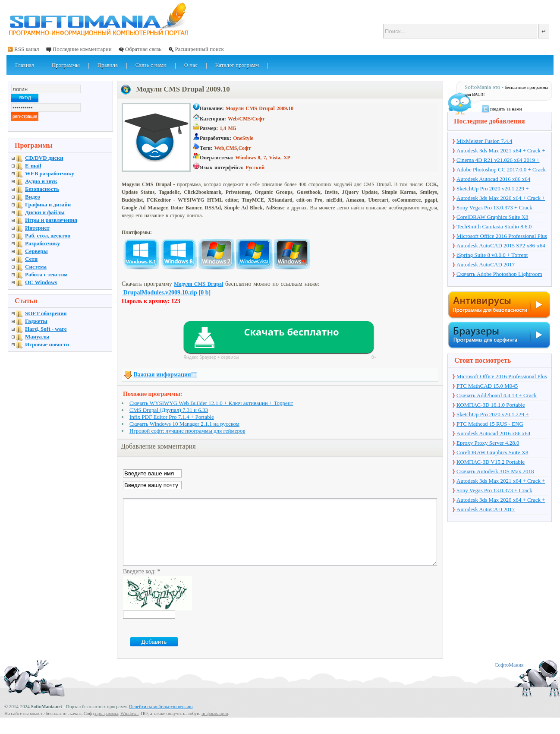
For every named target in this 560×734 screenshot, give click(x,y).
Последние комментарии (82, 49)
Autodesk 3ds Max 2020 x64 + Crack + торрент (501, 199)
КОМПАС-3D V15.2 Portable (491, 462)
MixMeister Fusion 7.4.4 (484, 141)
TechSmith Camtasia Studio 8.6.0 (494, 226)
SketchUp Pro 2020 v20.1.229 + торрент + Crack (493, 189)
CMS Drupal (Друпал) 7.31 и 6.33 (169, 410)
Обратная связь (143, 49)
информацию (215, 726)
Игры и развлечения (51, 220)
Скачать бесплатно (291, 332)
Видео (33, 197)
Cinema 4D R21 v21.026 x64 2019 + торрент (498, 161)
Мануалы (37, 337)
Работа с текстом (46, 274)
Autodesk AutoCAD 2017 (486, 264)
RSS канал (27, 49)
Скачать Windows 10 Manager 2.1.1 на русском (184, 424)
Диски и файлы (45, 212)
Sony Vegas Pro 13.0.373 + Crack (494, 207)
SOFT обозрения (46, 313)
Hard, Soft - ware (46, 329)
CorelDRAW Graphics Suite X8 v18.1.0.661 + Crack (492, 218)
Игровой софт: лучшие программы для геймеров (187, 431)
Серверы (36, 251)
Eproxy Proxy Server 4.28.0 (488, 443)
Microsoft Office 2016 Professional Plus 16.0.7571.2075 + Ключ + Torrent (502, 237)
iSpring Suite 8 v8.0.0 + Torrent (492, 255)
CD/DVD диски (44, 158)
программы (106, 726)
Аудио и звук (41, 181)
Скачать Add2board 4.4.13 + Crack (497, 395)
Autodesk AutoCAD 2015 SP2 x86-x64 (501, 245)
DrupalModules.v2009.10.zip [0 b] (166, 293)
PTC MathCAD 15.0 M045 (487, 386)
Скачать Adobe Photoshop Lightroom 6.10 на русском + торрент (499, 275)
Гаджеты (36, 321)
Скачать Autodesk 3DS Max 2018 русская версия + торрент (495, 472)
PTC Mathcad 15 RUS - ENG (490, 424)
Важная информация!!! (165, 375)
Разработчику (42, 243)
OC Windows (41, 282)
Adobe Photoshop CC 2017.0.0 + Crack (501, 169)
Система (36, 267)
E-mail (33, 166)
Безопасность (42, 189)
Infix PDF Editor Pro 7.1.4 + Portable (172, 417)
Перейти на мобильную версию (161, 719)
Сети (31, 259)
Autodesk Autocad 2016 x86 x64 (493, 179)
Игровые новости (47, 344)
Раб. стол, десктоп (48, 236)
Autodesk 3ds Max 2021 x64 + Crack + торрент (501, 151)
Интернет (37, 228)
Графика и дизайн (48, 204)
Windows (129, 726)
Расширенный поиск (199, 49)
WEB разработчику (50, 173)
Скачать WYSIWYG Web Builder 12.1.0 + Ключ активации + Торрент (211, 403)
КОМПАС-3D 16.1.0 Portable (491, 405)
